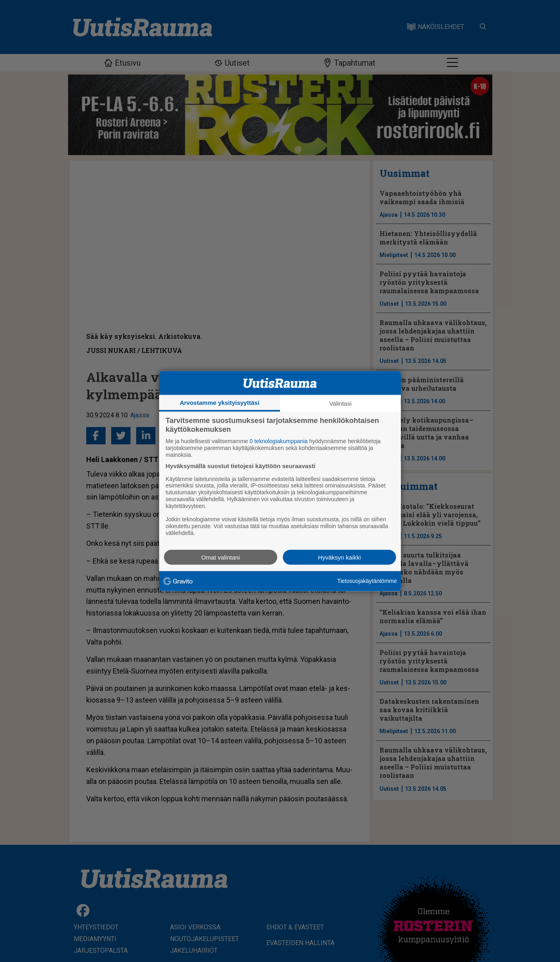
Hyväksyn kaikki (339, 557)
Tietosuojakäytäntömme (367, 581)
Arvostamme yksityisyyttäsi (220, 403)
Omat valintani (221, 557)
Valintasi (340, 403)
